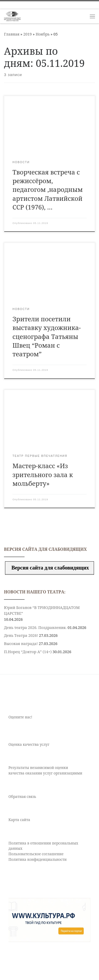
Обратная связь (22, 797)
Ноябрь (43, 34)
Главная (12, 34)
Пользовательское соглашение (36, 854)
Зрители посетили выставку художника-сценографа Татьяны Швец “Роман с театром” (47, 336)
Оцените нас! (20, 717)
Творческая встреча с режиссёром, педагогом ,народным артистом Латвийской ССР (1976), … (48, 190)
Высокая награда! (21, 644)
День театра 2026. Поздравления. (35, 627)
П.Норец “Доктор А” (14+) (28, 652)
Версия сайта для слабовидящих (49, 568)
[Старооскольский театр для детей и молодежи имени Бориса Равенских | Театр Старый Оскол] (12, 16)
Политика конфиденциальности (38, 859)
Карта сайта (19, 820)
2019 (27, 34)
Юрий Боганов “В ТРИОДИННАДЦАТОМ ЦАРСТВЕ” (42, 610)
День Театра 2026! (21, 635)
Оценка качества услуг (29, 744)
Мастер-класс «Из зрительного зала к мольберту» (43, 475)
